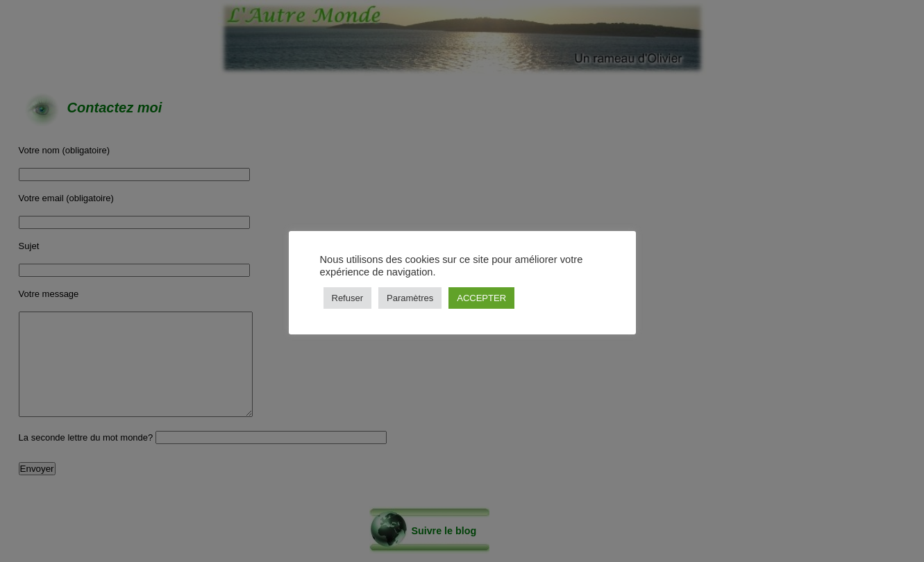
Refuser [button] (348, 298)
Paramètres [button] (410, 298)
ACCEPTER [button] (481, 298)
